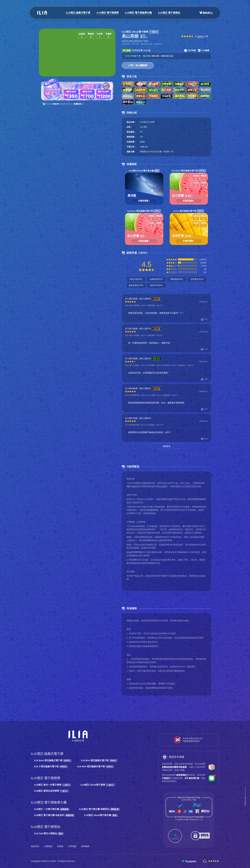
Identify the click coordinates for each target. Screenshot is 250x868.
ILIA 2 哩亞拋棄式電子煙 (51, 766)
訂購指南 (48, 846)
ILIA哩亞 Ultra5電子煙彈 (98, 785)
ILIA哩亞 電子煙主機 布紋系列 (54, 815)
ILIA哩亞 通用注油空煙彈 (51, 791)
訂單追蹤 (72, 846)
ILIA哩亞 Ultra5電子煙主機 (101, 815)
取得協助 (85, 846)
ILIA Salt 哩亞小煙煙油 (49, 833)
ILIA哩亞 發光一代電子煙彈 (53, 785)
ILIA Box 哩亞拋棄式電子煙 (99, 760)
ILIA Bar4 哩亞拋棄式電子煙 (53, 760)
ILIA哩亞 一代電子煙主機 (52, 809)
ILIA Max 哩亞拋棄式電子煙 (96, 766)
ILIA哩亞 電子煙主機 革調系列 (99, 809)
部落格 (60, 846)
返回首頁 (35, 846)
